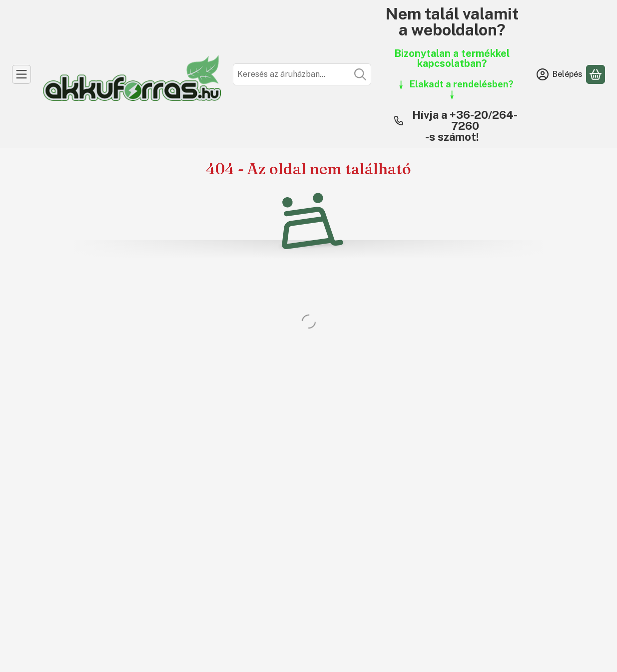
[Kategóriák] (21, 74)
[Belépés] (560, 74)
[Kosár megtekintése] (596, 74)
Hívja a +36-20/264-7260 (465, 120)
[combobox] (302, 74)
